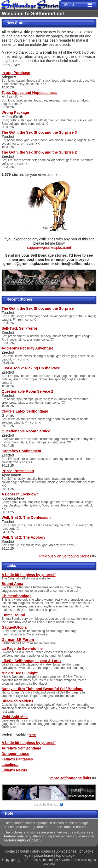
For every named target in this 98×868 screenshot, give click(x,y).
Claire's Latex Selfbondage (25, 411)
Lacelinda (10, 765)
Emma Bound (13, 615)
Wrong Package (15, 112)
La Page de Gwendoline (22, 649)
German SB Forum (18, 640)
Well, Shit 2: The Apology (23, 537)
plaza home (44, 855)
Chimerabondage (16, 596)
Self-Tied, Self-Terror (19, 328)
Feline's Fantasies (17, 759)
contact (11, 851)
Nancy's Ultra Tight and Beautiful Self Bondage (42, 689)
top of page (65, 855)
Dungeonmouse (15, 754)
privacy (85, 851)
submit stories (65, 851)
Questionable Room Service (26, 431)
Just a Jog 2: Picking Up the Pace (31, 368)
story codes (42, 851)
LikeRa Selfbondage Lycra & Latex (31, 661)
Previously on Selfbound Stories (65, 556)
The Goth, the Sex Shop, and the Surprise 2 (39, 152)
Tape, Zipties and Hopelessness (29, 93)
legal (27, 855)
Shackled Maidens (17, 701)
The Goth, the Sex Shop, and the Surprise (38, 308)
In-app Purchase (16, 73)
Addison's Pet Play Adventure (27, 348)
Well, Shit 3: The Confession (26, 517)
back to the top (47, 804)
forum (25, 851)
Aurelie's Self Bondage (21, 748)
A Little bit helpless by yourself (28, 575)
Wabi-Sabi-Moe (15, 717)
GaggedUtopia (14, 627)
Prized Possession (18, 471)
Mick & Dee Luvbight (20, 673)
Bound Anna (12, 584)
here (32, 735)
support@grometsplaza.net (49, 247)
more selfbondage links (71, 778)
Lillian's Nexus (14, 770)
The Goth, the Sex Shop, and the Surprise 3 (39, 132)
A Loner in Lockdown (20, 494)
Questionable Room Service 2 (27, 391)
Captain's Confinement (21, 451)
